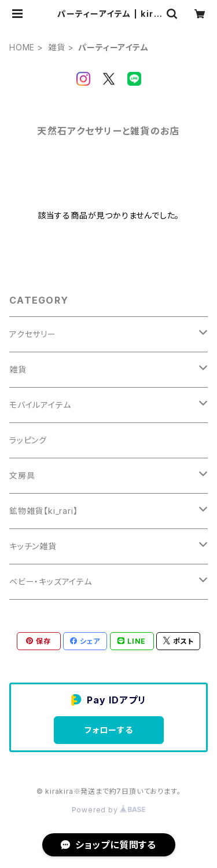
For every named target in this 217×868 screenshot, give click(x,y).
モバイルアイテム (40, 405)
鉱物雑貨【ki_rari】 (43, 511)
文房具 (22, 475)
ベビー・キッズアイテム (51, 581)
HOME (22, 47)
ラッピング (28, 440)
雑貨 (57, 47)
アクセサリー (33, 334)
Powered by (109, 810)
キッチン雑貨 (33, 546)
